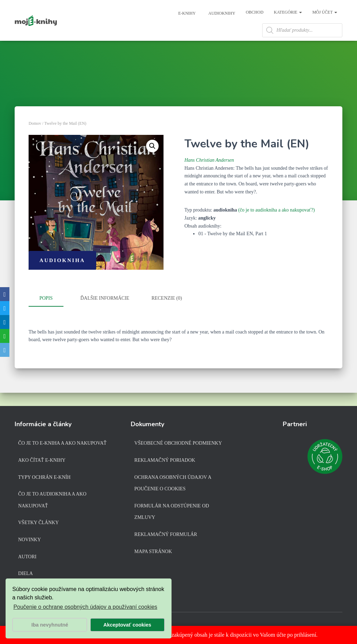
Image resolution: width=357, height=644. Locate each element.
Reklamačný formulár (166, 536)
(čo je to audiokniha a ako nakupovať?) (276, 225)
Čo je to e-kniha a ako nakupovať (62, 445)
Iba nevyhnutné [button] (50, 625)
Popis (46, 313)
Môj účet (325, 12)
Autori (27, 558)
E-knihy (186, 13)
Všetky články (39, 524)
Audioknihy (221, 13)
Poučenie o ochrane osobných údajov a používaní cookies (85, 607)
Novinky (29, 541)
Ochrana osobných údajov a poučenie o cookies (173, 485)
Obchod (255, 12)
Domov (35, 139)
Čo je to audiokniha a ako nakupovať (52, 502)
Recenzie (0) (166, 313)
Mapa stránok (153, 553)
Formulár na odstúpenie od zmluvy (172, 513)
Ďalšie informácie (105, 313)
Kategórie (288, 12)
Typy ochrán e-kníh (44, 479)
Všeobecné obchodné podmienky (178, 445)
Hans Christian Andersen (209, 175)
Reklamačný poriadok (165, 462)
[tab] (51, 314)
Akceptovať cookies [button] (127, 625)
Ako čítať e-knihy (42, 462)
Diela (25, 575)
